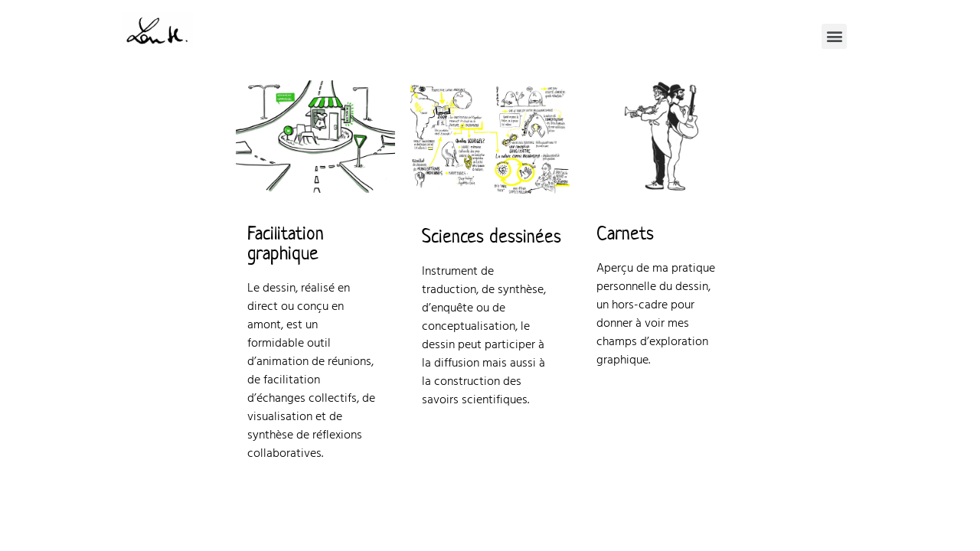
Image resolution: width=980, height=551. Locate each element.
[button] (834, 36)
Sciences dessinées (492, 236)
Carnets (625, 233)
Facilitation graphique (286, 243)
